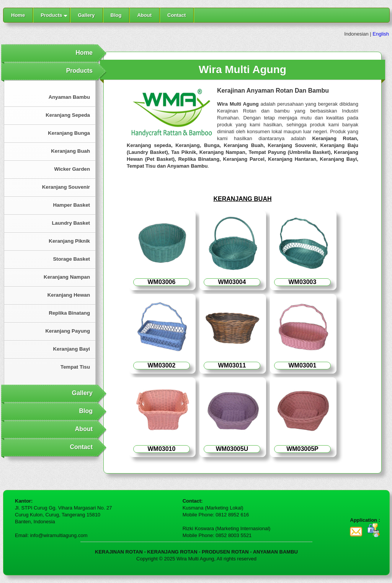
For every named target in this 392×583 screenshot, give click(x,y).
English (381, 34)
